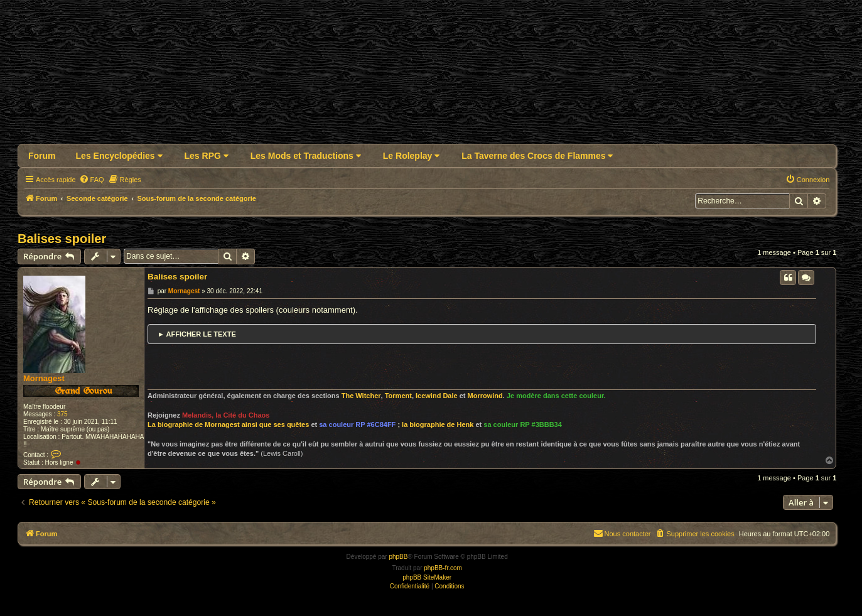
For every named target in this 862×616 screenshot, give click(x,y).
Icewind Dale (437, 396)
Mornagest (44, 378)
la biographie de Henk (438, 424)
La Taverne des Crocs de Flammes (537, 156)
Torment (398, 396)
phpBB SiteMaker (427, 577)
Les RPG (207, 156)
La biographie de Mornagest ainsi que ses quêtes (228, 424)
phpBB (398, 557)
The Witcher (361, 396)
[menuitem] (92, 180)
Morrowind (485, 396)
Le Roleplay (411, 156)
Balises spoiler (62, 239)
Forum (42, 156)
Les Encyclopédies (119, 156)
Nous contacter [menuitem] (622, 533)
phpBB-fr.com (443, 568)
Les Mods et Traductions (306, 156)
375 (62, 414)
